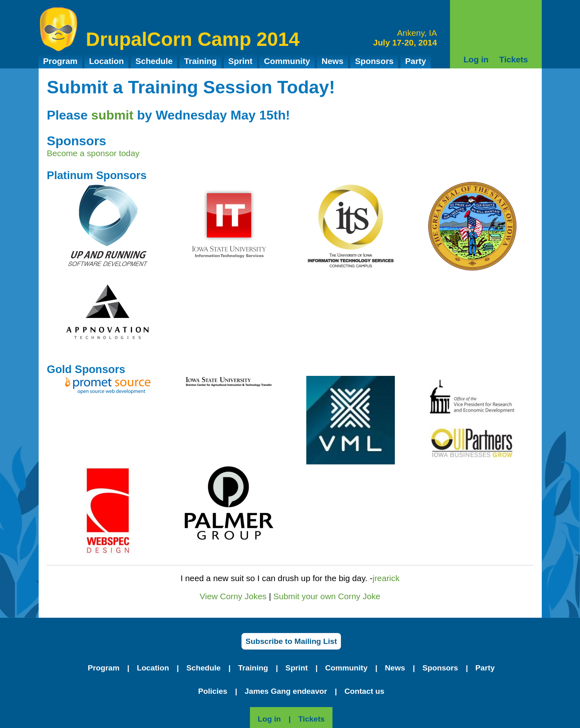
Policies (213, 691)
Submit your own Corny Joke (327, 596)
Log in (476, 59)
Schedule (154, 61)
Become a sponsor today (93, 153)
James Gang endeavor (286, 691)
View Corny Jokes (233, 596)
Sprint (240, 61)
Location (106, 61)
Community (287, 61)
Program (60, 61)
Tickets (513, 59)
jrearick (386, 578)
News (332, 61)
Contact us (364, 691)
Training (201, 61)
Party (415, 61)
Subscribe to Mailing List (291, 641)
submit (112, 115)
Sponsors (374, 61)
